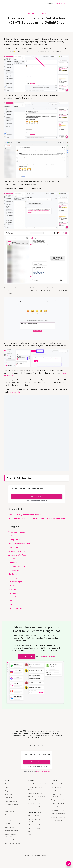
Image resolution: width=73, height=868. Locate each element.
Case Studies (9, 798)
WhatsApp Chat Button (36, 825)
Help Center (31, 14)
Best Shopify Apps (34, 828)
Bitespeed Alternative (58, 800)
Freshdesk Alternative (58, 814)
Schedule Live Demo (12, 805)
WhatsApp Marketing (35, 793)
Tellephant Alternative (58, 810)
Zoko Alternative (56, 787)
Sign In (50, 3)
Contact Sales (36, 496)
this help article (14, 392)
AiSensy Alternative (57, 803)
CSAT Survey (42, 14)
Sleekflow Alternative (58, 817)
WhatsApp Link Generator (36, 816)
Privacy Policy (9, 811)
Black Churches (10, 827)
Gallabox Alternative (58, 807)
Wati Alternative (56, 791)
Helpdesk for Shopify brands (37, 784)
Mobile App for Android (35, 803)
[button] (70, 3)
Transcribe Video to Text (12, 840)
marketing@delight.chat (43, 772)
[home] (9, 3)
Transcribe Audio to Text (12, 843)
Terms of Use (9, 808)
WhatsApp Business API (36, 800)
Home (7, 784)
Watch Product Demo (12, 801)
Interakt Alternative (57, 784)
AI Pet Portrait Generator (13, 824)
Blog (6, 791)
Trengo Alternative (57, 821)
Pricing (7, 787)
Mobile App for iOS (34, 807)
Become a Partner (11, 815)
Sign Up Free (61, 3)
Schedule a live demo (47, 656)
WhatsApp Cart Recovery (36, 797)
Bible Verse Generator (12, 831)
